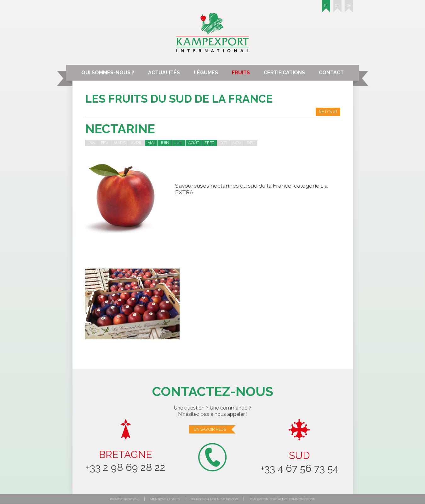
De (349, 8)
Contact (331, 73)
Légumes (206, 73)
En (337, 8)
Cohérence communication (293, 499)
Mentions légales (165, 499)
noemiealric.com (224, 499)
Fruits (241, 73)
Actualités (164, 73)
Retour (328, 112)
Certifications (284, 73)
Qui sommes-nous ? (108, 73)
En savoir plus (215, 429)
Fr (326, 8)
